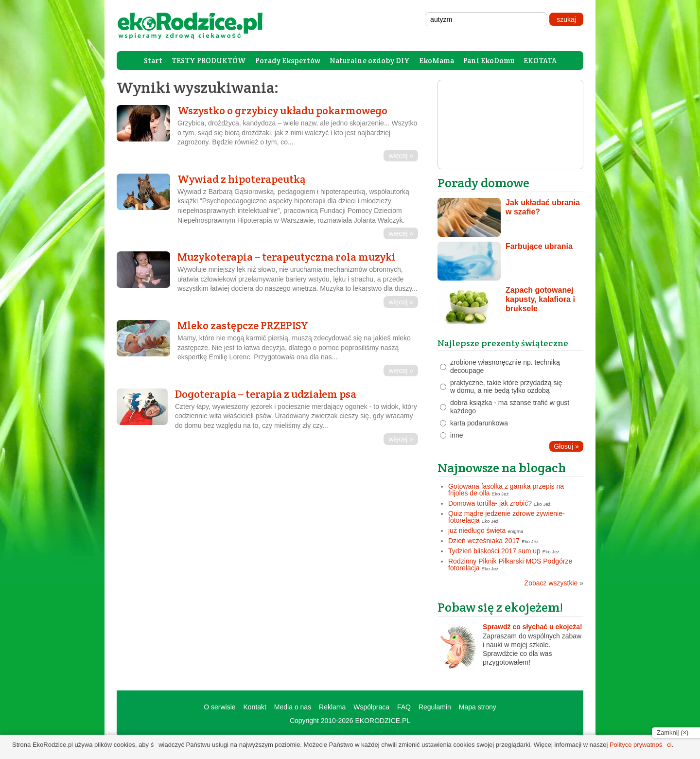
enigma (515, 531)
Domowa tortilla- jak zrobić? (490, 503)
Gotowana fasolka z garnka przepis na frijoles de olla (506, 490)
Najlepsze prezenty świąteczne (503, 343)
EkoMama (437, 61)
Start (153, 61)
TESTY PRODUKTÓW (209, 61)
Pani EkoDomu (489, 61)
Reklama (332, 707)
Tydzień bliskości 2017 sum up (494, 551)
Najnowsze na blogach (502, 468)
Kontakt (254, 707)
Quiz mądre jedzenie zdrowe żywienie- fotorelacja (507, 517)
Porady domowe (483, 183)
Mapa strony (478, 707)
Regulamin (435, 707)
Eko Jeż (500, 494)
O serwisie (219, 707)
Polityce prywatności (641, 745)
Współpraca (371, 707)
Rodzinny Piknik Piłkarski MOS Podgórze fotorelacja (510, 565)
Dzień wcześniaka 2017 (484, 541)
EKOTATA (540, 61)
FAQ (404, 707)
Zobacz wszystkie (554, 583)
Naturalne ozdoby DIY (370, 61)
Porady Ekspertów (288, 61)
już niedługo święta (477, 530)
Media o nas (293, 707)
